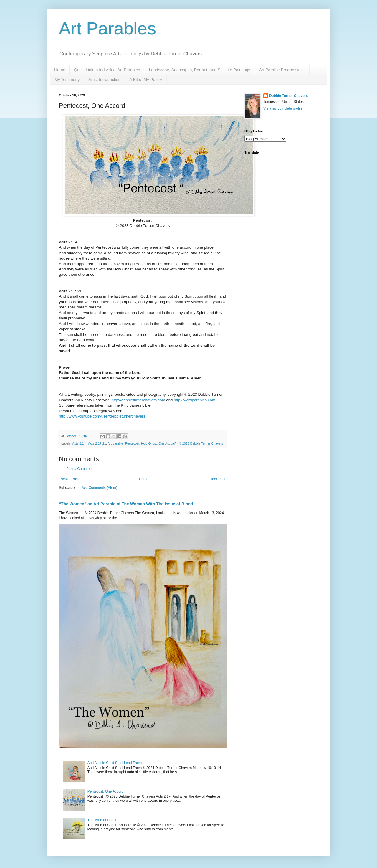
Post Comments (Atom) (99, 488)
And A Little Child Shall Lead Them (115, 763)
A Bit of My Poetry (146, 80)
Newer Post (70, 479)
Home (60, 70)
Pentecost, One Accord (106, 791)
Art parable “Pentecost (123, 443)
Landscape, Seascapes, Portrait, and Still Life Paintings (199, 70)
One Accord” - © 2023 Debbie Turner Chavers (191, 443)
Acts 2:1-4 (79, 443)
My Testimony (67, 80)
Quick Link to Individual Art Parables (107, 70)
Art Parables (108, 28)
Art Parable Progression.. (282, 70)
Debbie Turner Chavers (288, 96)
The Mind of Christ (102, 820)
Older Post (217, 479)
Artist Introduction (104, 80)
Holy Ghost (149, 443)
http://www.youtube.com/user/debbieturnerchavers (102, 416)
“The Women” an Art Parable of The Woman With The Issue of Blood (126, 504)
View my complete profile (283, 108)
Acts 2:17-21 (97, 443)
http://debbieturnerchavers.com (138, 400)
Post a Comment (79, 469)
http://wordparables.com (195, 400)
